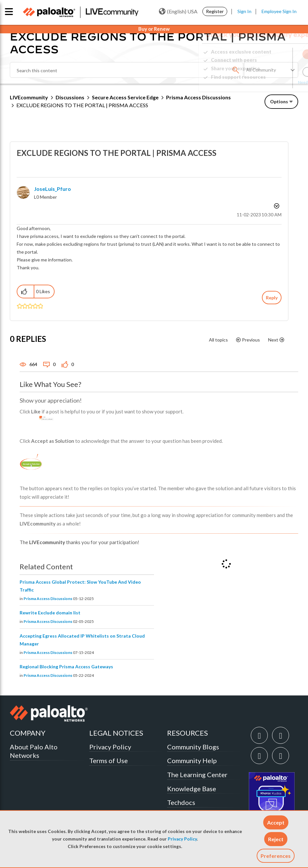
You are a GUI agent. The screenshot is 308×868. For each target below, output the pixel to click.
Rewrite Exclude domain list (50, 613)
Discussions (70, 97)
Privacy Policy (182, 839)
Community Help (192, 760)
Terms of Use (109, 760)
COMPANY (28, 733)
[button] (276, 822)
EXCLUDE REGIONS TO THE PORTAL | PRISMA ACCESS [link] (82, 105)
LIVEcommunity (29, 97)
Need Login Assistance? (269, 82)
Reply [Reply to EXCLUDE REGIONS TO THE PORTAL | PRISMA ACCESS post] (272, 298)
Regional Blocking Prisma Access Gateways (66, 667)
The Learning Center (197, 775)
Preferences (276, 856)
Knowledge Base (192, 789)
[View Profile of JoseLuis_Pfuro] (52, 189)
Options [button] (279, 101)
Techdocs (181, 802)
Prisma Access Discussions (198, 97)
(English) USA (178, 11)
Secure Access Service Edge (125, 97)
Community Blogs (193, 747)
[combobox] (127, 70)
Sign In (244, 11)
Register (215, 11)
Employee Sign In (279, 11)
